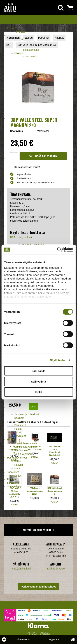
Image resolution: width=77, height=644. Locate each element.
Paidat (18, 429)
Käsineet (19, 418)
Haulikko (59, 38)
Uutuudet (12, 479)
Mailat (18, 461)
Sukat (18, 432)
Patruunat (44, 38)
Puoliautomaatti (30, 50)
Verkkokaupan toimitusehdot (38, 587)
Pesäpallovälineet (17, 458)
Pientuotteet (21, 450)
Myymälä (54, 639)
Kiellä (38, 392)
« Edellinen (13, 38)
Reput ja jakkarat (24, 454)
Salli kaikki (38, 371)
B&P (9, 45)
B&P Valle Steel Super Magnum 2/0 (37, 45)
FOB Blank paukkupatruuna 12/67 (35, 491)
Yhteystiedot (14, 476)
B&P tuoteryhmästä (21, 237)
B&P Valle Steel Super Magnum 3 (55, 491)
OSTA (33, 407)
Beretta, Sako (29, 57)
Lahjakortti (13, 483)
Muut (17, 468)
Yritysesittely (14, 486)
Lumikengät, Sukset (25, 447)
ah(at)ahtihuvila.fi (21, 569)
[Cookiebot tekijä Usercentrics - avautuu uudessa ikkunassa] (57, 250)
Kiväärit (19, 53)
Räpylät (19, 465)
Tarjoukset (13, 472)
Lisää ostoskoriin (43, 156)
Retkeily (12, 440)
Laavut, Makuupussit (26, 443)
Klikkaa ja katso (56, 569)
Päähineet (20, 425)
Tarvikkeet (20, 436)
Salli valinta (38, 381)
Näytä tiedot (58, 360)
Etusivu (11, 28)
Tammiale (20, 32)
